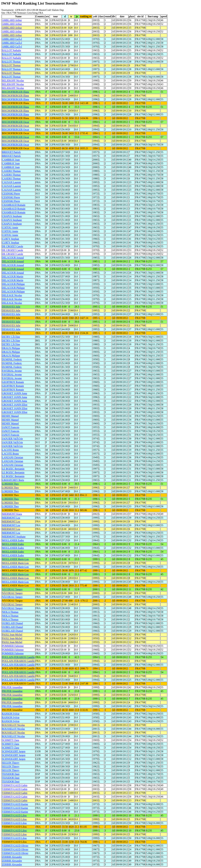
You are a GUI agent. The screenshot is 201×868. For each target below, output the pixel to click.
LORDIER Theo (10, 484)
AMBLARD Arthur (12, 20)
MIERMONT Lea (11, 518)
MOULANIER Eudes (13, 540)
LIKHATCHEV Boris (13, 480)
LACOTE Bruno (10, 450)
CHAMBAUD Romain (14, 205)
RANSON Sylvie (11, 714)
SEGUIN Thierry (11, 763)
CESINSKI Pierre (11, 194)
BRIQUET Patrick (11, 152)
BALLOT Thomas (11, 62)
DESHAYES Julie (11, 307)
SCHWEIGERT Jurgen (14, 751)
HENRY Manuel (10, 416)
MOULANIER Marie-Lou (15, 559)
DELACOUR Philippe (13, 284)
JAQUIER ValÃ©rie (12, 439)
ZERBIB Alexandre (12, 857)
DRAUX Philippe (11, 348)
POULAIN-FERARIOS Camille (18, 657)
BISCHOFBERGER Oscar (16, 122)
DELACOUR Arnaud (13, 258)
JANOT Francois (11, 427)
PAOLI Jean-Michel (12, 635)
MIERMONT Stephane (14, 537)
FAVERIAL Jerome (12, 371)
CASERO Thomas (11, 171)
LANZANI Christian (13, 457)
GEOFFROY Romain (13, 382)
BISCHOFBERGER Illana (15, 92)
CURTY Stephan (11, 239)
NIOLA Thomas (10, 612)
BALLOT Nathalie (12, 50)
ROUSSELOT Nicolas (13, 725)
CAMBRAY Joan (11, 160)
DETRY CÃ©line (11, 337)
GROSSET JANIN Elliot (15, 405)
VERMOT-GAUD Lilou (14, 815)
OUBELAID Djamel (13, 623)
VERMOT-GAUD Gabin (15, 785)
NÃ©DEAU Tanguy (12, 589)
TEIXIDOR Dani (11, 774)
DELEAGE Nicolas (12, 295)
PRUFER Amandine (12, 687)
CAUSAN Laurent (11, 182)
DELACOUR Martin (13, 276)
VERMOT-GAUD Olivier (15, 846)
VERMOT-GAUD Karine (15, 804)
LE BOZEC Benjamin (13, 469)
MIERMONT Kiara (12, 514)
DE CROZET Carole (13, 246)
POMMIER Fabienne (13, 646)
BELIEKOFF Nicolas (13, 80)
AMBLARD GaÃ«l (12, 39)
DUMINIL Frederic (12, 359)
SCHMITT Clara (11, 740)
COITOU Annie (10, 227)
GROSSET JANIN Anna (15, 393)
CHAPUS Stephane (12, 216)
